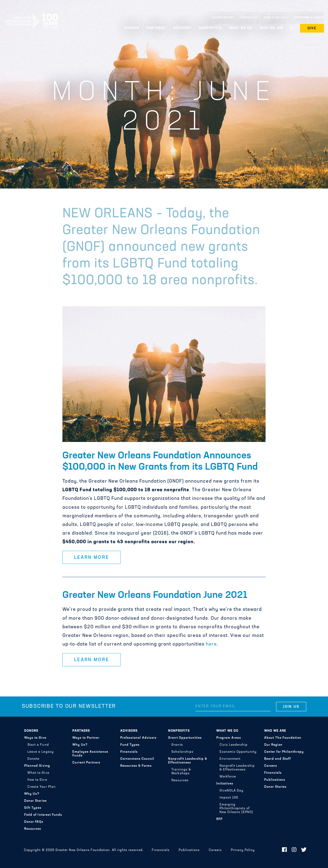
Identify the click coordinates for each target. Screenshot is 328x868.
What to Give (38, 773)
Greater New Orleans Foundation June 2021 (155, 595)
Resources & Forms (136, 766)
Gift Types (33, 808)
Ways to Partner (86, 738)
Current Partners (86, 763)
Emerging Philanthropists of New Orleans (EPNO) (236, 808)
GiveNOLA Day (232, 791)
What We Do (241, 28)
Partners (156, 28)
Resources (33, 829)
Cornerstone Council (137, 759)
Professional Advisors (138, 738)
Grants (177, 745)
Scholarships (182, 752)
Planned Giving (37, 766)
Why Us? (32, 794)
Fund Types (130, 745)
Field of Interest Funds (43, 815)
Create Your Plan (41, 787)
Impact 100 (229, 798)
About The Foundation (283, 738)
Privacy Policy (243, 850)
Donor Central (223, 18)
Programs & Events (309, 18)
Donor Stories (35, 801)
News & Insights (276, 18)
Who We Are (272, 28)
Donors (132, 28)
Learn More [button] (92, 558)
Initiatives (225, 784)
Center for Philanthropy (284, 752)
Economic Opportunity (238, 752)
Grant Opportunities (185, 738)
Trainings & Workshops (181, 772)
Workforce (228, 777)
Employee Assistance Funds (90, 754)
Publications (275, 780)
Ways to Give (35, 738)
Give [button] (312, 28)
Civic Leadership (234, 745)
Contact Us (249, 18)
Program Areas (229, 738)
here (211, 644)
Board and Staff (278, 759)
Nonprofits (210, 28)
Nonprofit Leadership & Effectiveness (188, 761)
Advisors (182, 28)
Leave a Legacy (40, 752)
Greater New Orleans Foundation (31, 16)
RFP (219, 819)
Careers (271, 766)
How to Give (37, 780)
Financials (129, 752)
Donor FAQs (34, 822)
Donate (33, 759)
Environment (230, 759)
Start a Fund (38, 745)
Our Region (273, 745)
